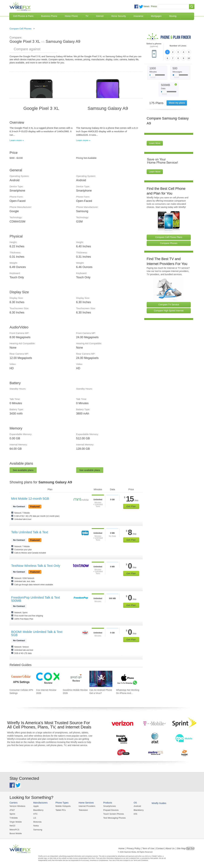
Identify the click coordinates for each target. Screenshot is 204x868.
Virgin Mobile (16, 822)
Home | (122, 848)
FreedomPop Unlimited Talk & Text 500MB (36, 599)
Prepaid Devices (110, 810)
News (146, 6)
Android (136, 806)
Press (154, 6)
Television (83, 810)
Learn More (155, 143)
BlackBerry (38, 810)
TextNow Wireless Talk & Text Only (36, 566)
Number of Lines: (178, 46)
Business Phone (49, 16)
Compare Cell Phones (20, 29)
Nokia (36, 825)
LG (34, 818)
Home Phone (71, 16)
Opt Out (190, 848)
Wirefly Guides (157, 803)
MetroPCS (14, 829)
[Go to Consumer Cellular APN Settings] (21, 679)
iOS (134, 814)
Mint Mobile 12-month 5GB (30, 499)
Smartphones (108, 806)
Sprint (12, 814)
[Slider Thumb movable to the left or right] (153, 76)
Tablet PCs (60, 810)
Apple (36, 806)
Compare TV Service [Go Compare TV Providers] (169, 304)
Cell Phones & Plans (23, 16)
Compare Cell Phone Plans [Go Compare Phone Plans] (169, 237)
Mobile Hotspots (63, 806)
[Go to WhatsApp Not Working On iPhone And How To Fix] (127, 679)
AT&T (12, 810)
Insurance (138, 16)
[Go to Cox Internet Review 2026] (48, 679)
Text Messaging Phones (113, 818)
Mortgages (156, 16)
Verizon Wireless (17, 806)
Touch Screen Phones (112, 814)
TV (87, 16)
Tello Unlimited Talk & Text (30, 532)
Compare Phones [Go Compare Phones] (169, 243)
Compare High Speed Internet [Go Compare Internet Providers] (169, 310)
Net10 (12, 825)
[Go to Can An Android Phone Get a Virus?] (101, 679)
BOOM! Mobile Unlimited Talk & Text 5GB (37, 633)
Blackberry (137, 810)
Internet (100, 16)
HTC (35, 814)
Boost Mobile (16, 833)
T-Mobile (14, 818)
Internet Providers (86, 806)
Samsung (37, 829)
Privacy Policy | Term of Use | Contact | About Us (151, 848)
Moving (173, 16)
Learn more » (17, 140)
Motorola (37, 822)
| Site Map (181, 848)
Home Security (119, 16)
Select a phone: (154, 45)
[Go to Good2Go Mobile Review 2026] (74, 679)
